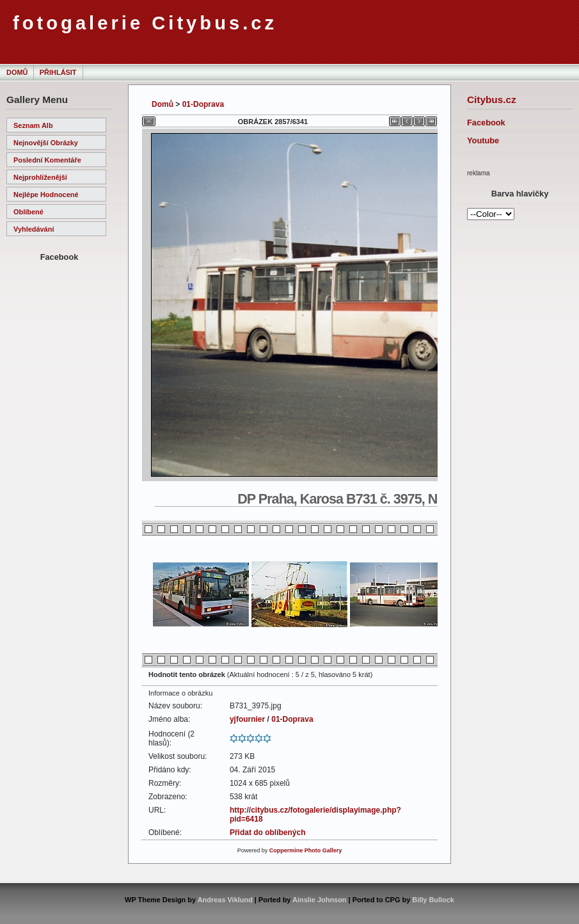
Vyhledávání (34, 229)
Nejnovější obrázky (46, 143)
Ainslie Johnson (319, 900)
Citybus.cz (492, 100)
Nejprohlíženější (40, 177)
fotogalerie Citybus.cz (145, 23)
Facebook (486, 123)
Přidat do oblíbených (268, 832)
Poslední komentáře (47, 160)
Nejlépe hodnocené (46, 195)
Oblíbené (28, 212)
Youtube (483, 140)
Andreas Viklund (225, 900)
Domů (17, 72)
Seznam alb (33, 125)
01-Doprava (203, 104)
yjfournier (247, 719)
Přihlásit (58, 72)
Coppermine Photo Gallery (306, 850)
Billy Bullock (433, 900)
